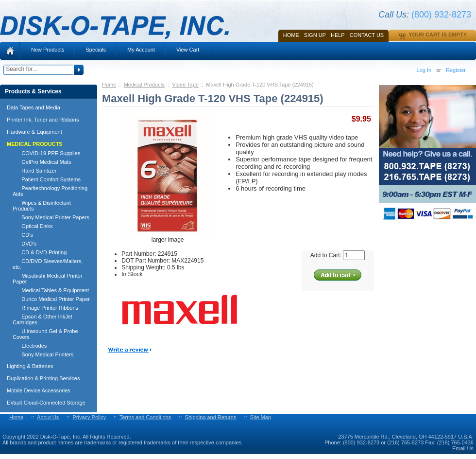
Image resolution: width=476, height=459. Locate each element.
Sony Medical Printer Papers (51, 217)
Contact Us (367, 35)
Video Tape (185, 85)
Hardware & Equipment (34, 132)
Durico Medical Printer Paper (51, 299)
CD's (23, 235)
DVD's (25, 244)
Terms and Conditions (145, 417)
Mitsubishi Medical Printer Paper (48, 279)
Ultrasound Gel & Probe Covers (45, 334)
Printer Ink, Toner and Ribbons (43, 120)
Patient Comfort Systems (47, 179)
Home (291, 35)
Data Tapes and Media (34, 107)
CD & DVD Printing (40, 252)
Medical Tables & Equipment (51, 290)
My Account (141, 50)
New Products (48, 50)
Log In (424, 70)
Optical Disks (33, 226)
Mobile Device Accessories (39, 390)
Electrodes (30, 346)
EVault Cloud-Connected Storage (46, 403)
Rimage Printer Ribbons (45, 308)
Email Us (463, 448)
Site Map (261, 417)
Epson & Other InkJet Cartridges (42, 319)
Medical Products (144, 85)
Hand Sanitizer (35, 171)
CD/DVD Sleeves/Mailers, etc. (48, 264)
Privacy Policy (89, 417)
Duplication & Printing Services (43, 378)
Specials (96, 50)
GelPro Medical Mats (42, 162)
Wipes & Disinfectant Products (42, 206)
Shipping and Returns (211, 417)
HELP (338, 35)
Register (456, 70)
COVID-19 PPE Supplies (46, 153)
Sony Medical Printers (43, 354)
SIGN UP (315, 35)
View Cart (188, 50)
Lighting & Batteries (30, 366)
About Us (48, 417)
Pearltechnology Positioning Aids (50, 191)
